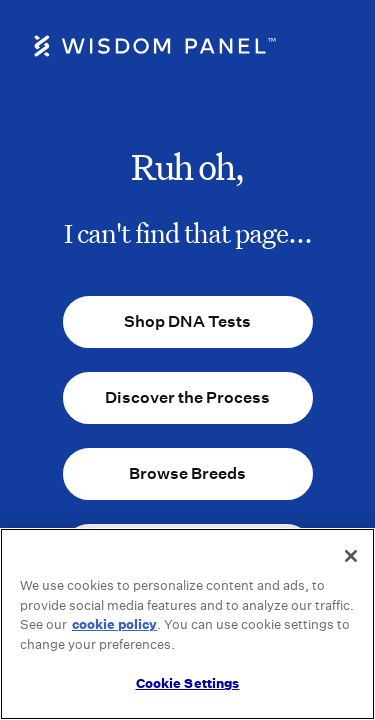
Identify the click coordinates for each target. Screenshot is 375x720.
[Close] (351, 556)
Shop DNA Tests (187, 321)
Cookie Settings (188, 683)
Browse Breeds (187, 473)
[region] (187, 624)
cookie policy (114, 624)
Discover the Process (187, 397)
